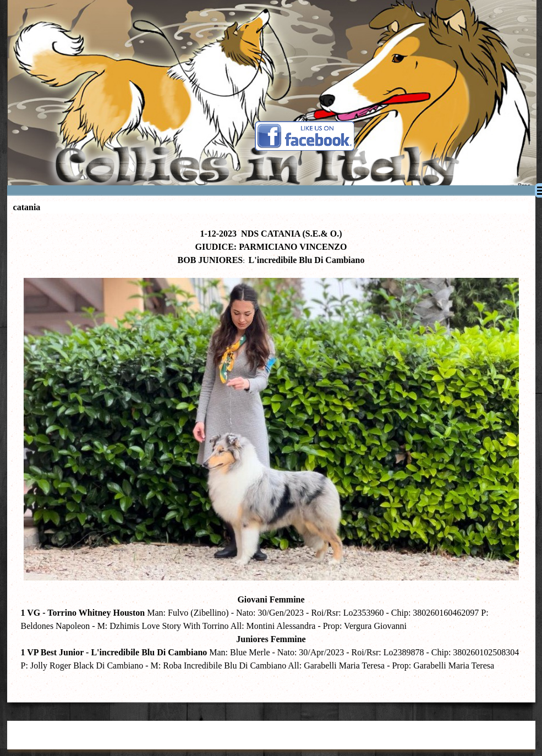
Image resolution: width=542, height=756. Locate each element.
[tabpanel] (271, 455)
